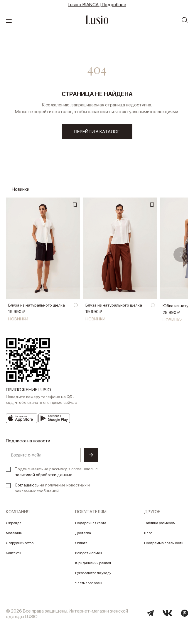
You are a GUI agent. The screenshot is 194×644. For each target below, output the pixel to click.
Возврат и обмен (88, 553)
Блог (148, 533)
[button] (181, 255)
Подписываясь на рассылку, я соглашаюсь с (56, 472)
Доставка (83, 533)
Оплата (81, 543)
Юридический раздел (93, 563)
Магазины (14, 533)
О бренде (14, 523)
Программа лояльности (164, 543)
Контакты (14, 553)
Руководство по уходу (93, 573)
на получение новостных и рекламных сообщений (52, 488)
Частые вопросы (89, 583)
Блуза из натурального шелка (37, 305)
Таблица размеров (159, 523)
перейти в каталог (97, 132)
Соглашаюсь (27, 485)
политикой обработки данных (43, 475)
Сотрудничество (20, 543)
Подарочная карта (91, 523)
